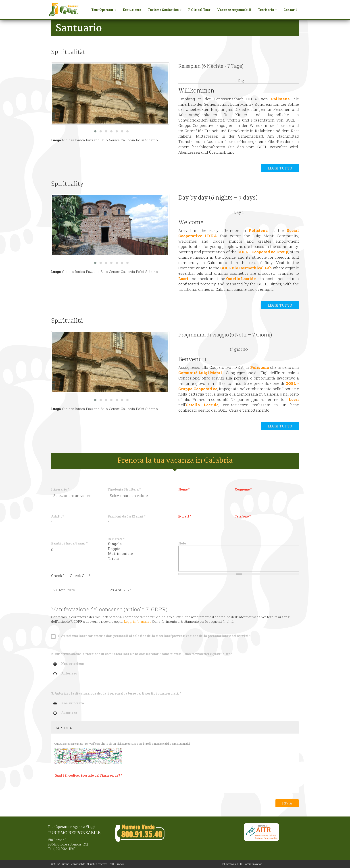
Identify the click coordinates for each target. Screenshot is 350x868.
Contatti (290, 10)
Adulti (57, 516)
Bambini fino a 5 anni (69, 543)
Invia (287, 803)
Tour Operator (104, 10)
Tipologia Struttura (124, 489)
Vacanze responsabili (234, 10)
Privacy (120, 864)
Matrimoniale (135, 554)
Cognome (243, 489)
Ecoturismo (132, 10)
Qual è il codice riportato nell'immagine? (88, 775)
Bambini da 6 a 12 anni (126, 516)
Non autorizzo (69, 664)
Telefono (243, 516)
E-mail (185, 516)
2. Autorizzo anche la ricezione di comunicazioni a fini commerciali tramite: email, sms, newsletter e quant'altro (142, 654)
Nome (184, 489)
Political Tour (199, 10)
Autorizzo (65, 673)
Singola (135, 544)
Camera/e (116, 539)
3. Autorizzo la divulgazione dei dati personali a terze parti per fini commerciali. (116, 693)
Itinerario (60, 489)
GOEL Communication (250, 864)
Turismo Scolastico (165, 10)
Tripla (135, 559)
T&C (111, 864)
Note (182, 543)
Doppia (135, 549)
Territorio (267, 10)
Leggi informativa (138, 622)
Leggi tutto (280, 168)
